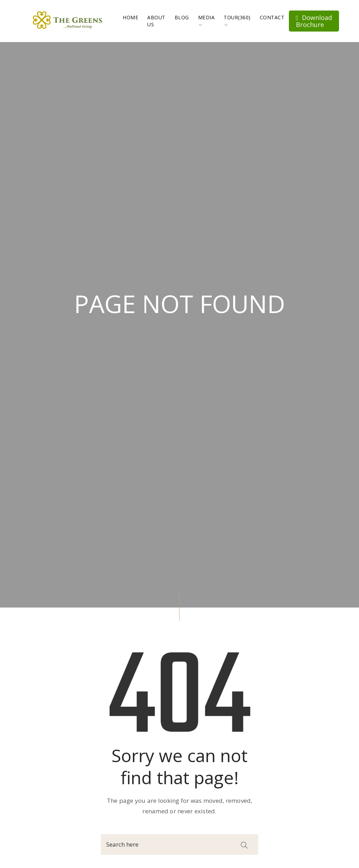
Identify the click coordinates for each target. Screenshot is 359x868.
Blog (182, 17)
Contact (272, 17)
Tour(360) (237, 20)
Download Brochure (314, 21)
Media (206, 20)
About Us (156, 21)
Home (130, 17)
